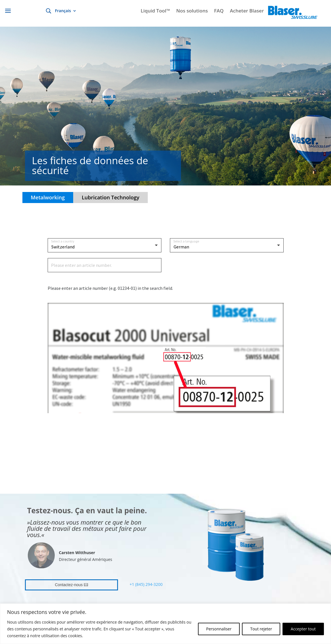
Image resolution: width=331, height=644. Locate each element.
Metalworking (48, 197)
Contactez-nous (69, 585)
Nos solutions (192, 11)
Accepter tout (303, 629)
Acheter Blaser (247, 11)
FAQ (219, 11)
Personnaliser (219, 629)
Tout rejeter (261, 629)
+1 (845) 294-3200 (146, 584)
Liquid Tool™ (155, 11)
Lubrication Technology (110, 197)
